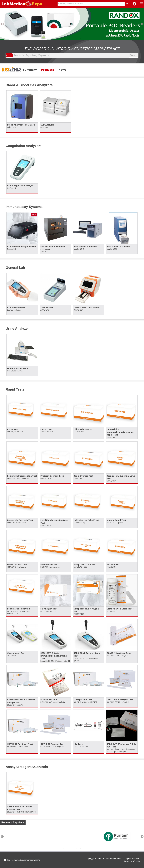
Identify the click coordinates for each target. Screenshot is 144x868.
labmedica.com (21, 860)
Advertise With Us (132, 861)
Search (134, 55)
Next (142, 24)
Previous (2, 24)
